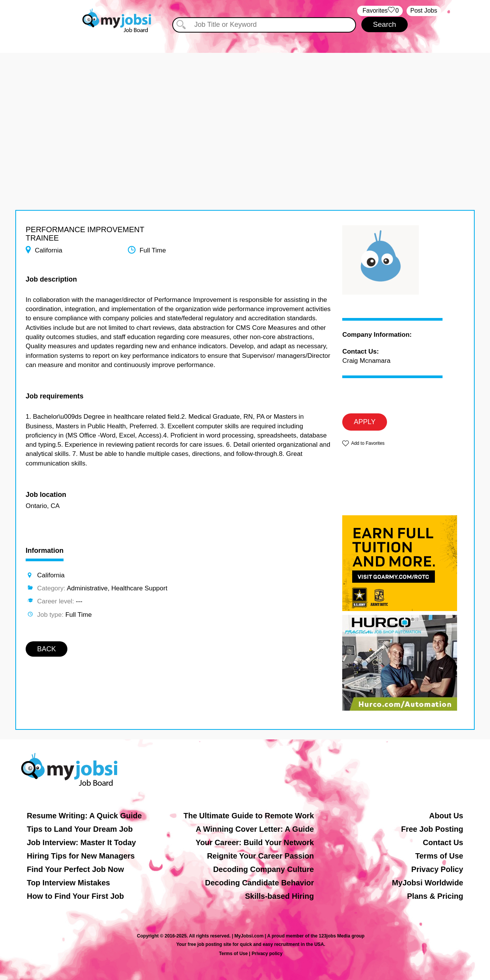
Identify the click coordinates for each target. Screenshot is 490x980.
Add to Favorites (368, 443)
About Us (446, 816)
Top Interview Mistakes (68, 883)
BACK (47, 649)
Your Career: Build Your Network (255, 842)
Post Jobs (424, 11)
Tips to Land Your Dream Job (80, 829)
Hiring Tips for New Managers (81, 856)
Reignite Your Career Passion (261, 856)
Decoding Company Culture (264, 869)
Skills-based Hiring (279, 896)
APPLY (365, 422)
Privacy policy (267, 954)
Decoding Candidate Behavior (260, 883)
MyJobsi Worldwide (428, 883)
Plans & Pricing (435, 896)
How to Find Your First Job (75, 896)
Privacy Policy (437, 869)
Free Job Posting (432, 829)
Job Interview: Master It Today (81, 842)
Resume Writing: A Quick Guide (84, 816)
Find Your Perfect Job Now (75, 869)
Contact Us (443, 842)
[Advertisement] (245, 107)
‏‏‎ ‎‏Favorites (380, 11)
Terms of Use (439, 856)
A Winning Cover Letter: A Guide (255, 829)
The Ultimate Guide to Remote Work (249, 816)
